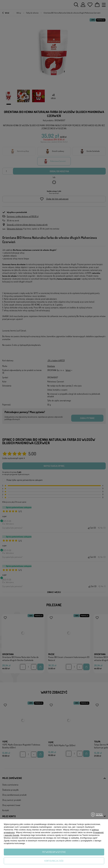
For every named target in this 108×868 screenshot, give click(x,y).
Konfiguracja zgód (54, 861)
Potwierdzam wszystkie (54, 852)
